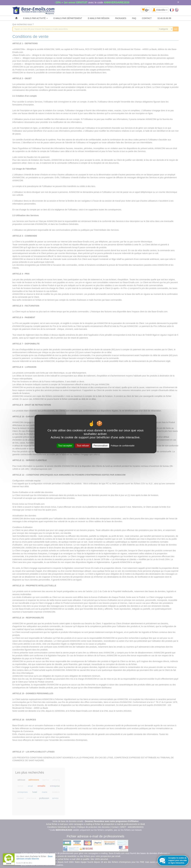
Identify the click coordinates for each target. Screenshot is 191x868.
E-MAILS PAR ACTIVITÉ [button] (35, 18)
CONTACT (147, 18)
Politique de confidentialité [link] (123, 446)
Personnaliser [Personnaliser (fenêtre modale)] (101, 446)
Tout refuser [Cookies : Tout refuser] (83, 446)
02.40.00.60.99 (164, 18)
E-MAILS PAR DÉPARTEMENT (68, 18)
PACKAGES (121, 18)
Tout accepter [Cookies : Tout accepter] (65, 446)
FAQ (134, 18)
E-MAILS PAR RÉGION (99, 18)
